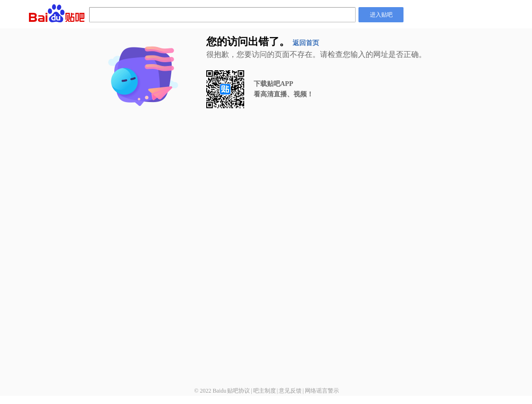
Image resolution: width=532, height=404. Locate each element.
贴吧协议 (238, 391)
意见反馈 (290, 391)
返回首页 (306, 43)
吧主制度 (265, 391)
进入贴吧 (381, 15)
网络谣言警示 (322, 391)
